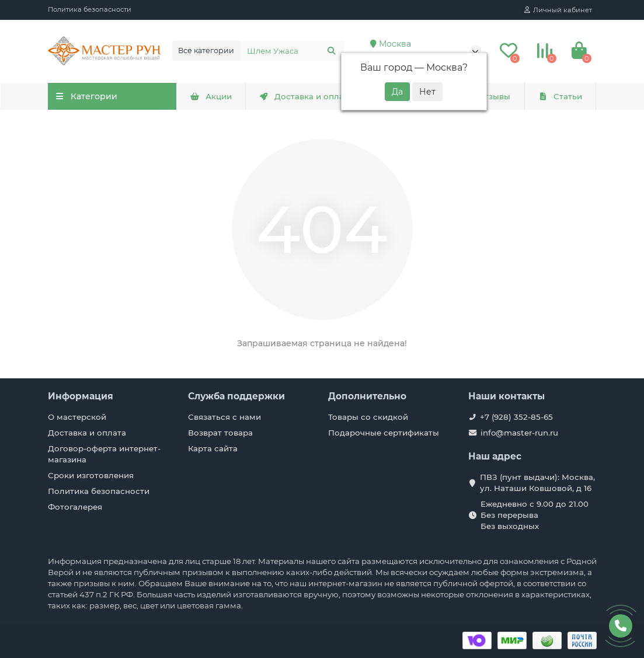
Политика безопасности (90, 9)
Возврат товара (220, 433)
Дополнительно (367, 396)
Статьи (560, 96)
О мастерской (77, 417)
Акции (211, 96)
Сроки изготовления (91, 475)
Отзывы (487, 96)
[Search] (292, 51)
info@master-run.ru (519, 433)
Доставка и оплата (306, 96)
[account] (558, 10)
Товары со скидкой (368, 417)
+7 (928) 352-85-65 (516, 417)
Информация (81, 396)
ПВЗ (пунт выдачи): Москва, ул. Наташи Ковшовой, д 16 (537, 483)
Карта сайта (213, 448)
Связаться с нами (224, 417)
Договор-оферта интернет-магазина (104, 454)
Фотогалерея (75, 507)
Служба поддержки (236, 396)
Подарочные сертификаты (384, 433)
